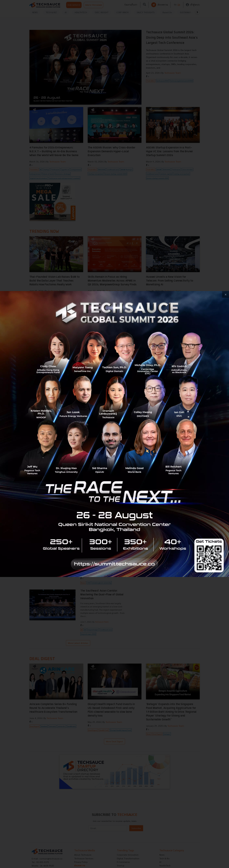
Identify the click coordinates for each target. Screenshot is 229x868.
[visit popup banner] (114, 434)
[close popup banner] (226, 294)
